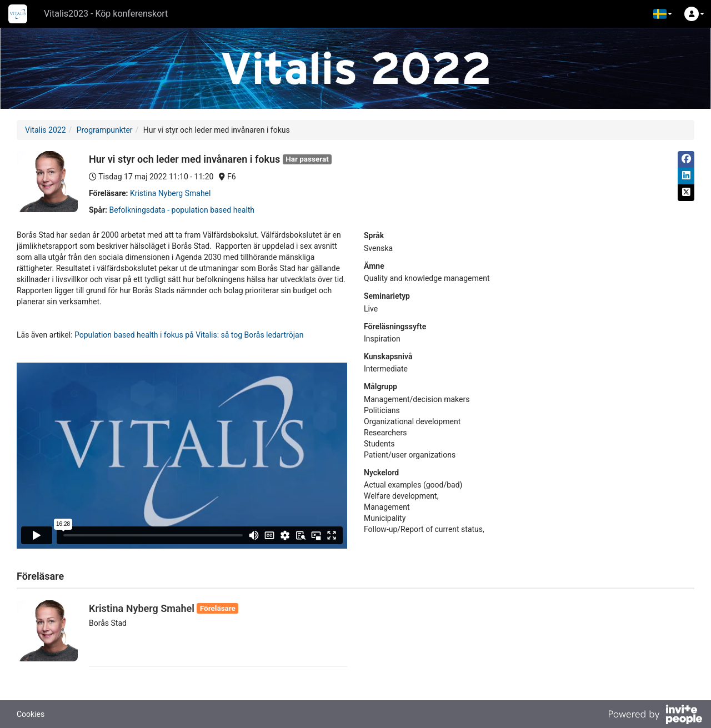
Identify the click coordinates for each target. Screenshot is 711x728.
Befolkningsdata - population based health (182, 210)
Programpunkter (105, 130)
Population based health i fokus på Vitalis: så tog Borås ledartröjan (188, 335)
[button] (663, 14)
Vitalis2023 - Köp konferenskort (106, 14)
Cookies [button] (31, 714)
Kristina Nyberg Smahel (171, 193)
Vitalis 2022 (46, 130)
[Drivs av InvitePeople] (655, 716)
